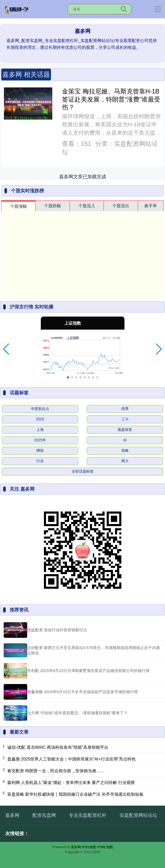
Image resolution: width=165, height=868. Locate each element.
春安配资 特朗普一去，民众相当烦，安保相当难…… (56, 771)
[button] (6, 349)
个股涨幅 (19, 206)
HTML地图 (105, 847)
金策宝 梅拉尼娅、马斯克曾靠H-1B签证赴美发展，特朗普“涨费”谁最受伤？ (111, 99)
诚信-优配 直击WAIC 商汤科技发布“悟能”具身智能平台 (58, 747)
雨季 (125, 409)
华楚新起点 (40, 409)
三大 (125, 419)
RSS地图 (89, 847)
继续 (40, 450)
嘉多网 (12, 815)
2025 (40, 419)
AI (125, 440)
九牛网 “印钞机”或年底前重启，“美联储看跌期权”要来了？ (77, 713)
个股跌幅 (53, 206)
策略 (125, 450)
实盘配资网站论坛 (138, 815)
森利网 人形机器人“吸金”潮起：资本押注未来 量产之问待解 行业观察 (71, 783)
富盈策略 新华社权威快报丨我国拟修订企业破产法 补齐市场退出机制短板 (75, 794)
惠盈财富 (125, 430)
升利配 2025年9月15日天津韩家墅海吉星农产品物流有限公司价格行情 (88, 671)
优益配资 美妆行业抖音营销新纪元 (57, 630)
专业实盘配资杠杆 (88, 815)
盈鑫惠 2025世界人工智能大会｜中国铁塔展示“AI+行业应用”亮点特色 (72, 759)
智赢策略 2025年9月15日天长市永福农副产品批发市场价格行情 (82, 692)
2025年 (40, 440)
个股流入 (87, 206)
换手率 (151, 206)
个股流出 (121, 206)
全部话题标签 (83, 471)
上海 (40, 430)
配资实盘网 (44, 815)
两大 (125, 461)
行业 (40, 461)
